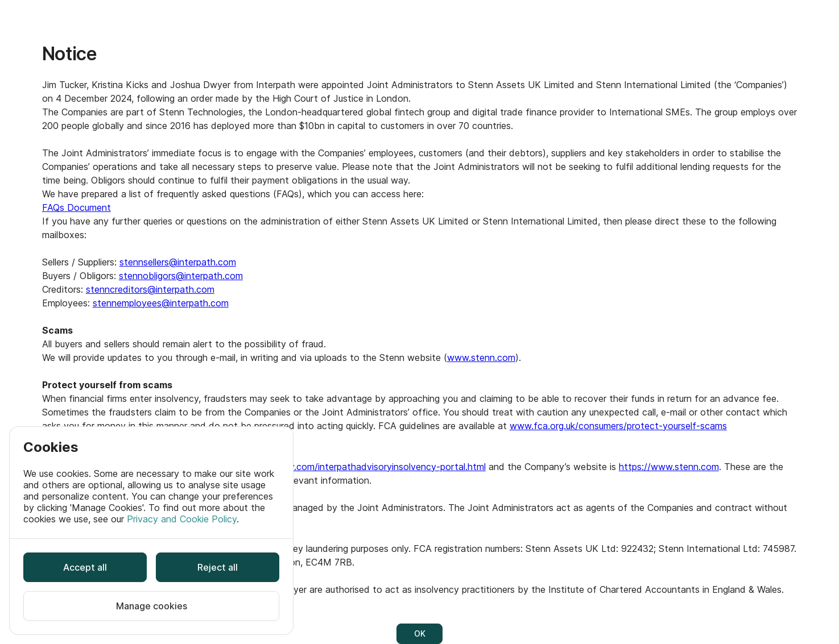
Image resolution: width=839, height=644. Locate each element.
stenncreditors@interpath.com (150, 289)
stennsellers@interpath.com (178, 262)
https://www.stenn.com (669, 467)
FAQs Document (77, 207)
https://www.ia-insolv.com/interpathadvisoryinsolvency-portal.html (345, 467)
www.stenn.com (481, 358)
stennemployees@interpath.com (161, 303)
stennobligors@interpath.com (181, 276)
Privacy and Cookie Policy (182, 519)
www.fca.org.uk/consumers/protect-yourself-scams (618, 426)
